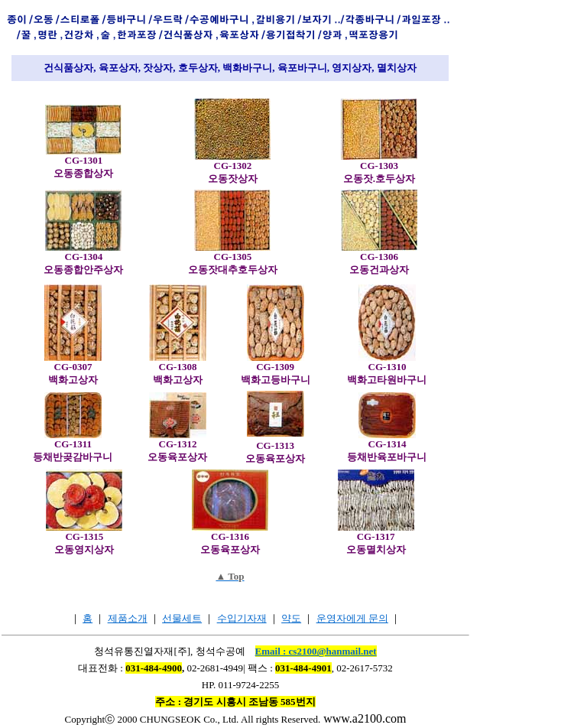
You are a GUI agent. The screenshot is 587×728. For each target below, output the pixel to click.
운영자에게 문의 (352, 618)
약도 (291, 618)
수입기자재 (242, 618)
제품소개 (128, 618)
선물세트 (182, 618)
